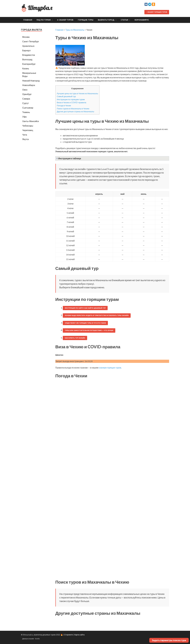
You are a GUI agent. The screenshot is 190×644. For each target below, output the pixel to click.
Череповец (28, 130)
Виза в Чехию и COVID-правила (72, 102)
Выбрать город (106, 20)
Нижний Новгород (31, 81)
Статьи (124, 20)
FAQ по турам (44, 20)
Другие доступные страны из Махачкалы (75, 111)
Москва (26, 37)
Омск (25, 90)
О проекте (69, 635)
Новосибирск (29, 85)
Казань (26, 68)
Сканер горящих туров (157, 12)
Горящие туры (86, 20)
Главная (28, 20)
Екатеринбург (29, 64)
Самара (26, 99)
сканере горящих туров (110, 368)
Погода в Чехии (64, 105)
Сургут (26, 103)
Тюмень (26, 112)
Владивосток (29, 55)
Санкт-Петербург (31, 41)
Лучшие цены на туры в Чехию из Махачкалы (77, 93)
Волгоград (27, 59)
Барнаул (27, 50)
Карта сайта (79, 635)
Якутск (26, 139)
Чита (25, 135)
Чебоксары (28, 126)
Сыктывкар (28, 108)
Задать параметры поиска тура (169, 640)
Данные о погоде (28, 639)
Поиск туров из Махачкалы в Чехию (73, 109)
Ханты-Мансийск (31, 121)
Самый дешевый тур (66, 96)
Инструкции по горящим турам (71, 99)
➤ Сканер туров (65, 20)
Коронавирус (142, 20)
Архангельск (28, 46)
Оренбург (27, 94)
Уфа (24, 117)
